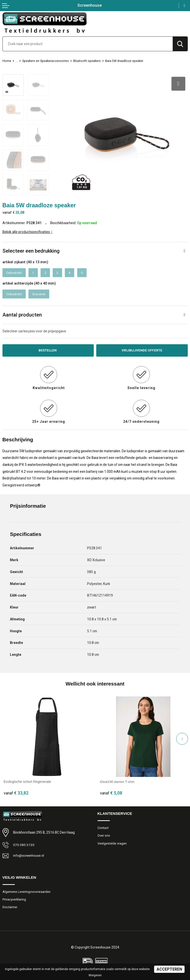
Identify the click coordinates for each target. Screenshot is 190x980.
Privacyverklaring (14, 899)
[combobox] (88, 44)
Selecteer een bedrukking (31, 251)
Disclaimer (10, 907)
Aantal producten (22, 315)
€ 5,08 (111, 793)
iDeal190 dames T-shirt (118, 782)
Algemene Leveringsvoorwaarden (26, 892)
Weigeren (95, 975)
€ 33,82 (16, 793)
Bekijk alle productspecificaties (27, 232)
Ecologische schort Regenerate (27, 782)
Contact (103, 828)
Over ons (104, 836)
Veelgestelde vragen (112, 843)
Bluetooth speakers (89, 61)
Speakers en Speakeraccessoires (47, 61)
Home (7, 61)
